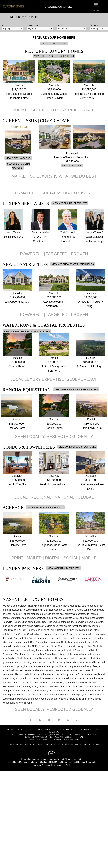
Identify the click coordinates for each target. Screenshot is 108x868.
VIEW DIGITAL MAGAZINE (54, 44)
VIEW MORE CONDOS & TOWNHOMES (77, 447)
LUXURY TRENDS (92, 745)
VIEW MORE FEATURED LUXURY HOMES (54, 56)
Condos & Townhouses (73, 735)
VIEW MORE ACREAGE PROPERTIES (45, 507)
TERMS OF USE (57, 740)
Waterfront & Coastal (23, 735)
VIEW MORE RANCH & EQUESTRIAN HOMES (76, 390)
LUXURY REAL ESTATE (35, 745)
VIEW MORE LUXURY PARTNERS (64, 568)
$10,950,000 (89, 89)
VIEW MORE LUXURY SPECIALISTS (70, 203)
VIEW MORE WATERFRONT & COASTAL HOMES (27, 332)
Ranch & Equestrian (48, 735)
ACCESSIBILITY (73, 740)
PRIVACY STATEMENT (38, 740)
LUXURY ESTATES (54, 745)
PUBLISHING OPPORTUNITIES (39, 737)
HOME (10, 730)
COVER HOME (64, 730)
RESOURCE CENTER (63, 737)
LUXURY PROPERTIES (73, 745)
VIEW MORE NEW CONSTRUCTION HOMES (73, 264)
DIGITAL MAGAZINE (82, 730)
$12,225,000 (19, 89)
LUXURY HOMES (16, 745)
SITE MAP (79, 737)
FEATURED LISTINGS (25, 730)
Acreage (92, 735)
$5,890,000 (54, 89)
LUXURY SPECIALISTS (46, 730)
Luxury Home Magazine (17, 762)
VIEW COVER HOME (72, 166)
